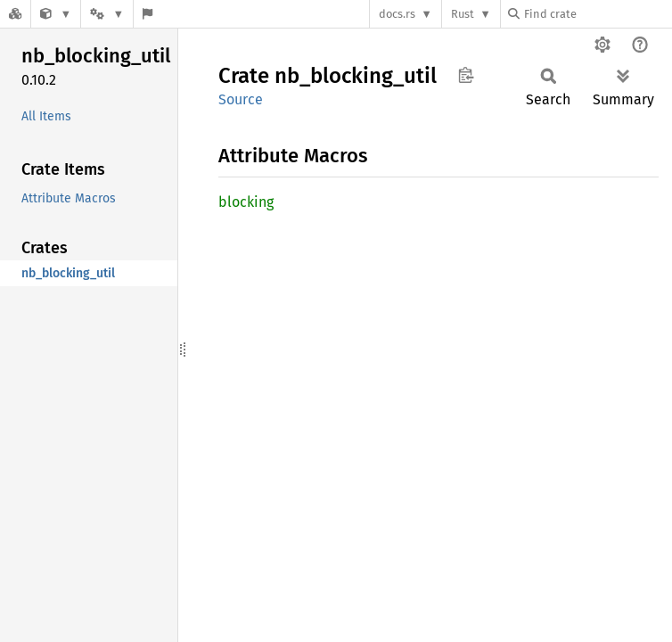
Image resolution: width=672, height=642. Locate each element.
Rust (463, 14)
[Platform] (107, 14)
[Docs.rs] (15, 14)
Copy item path (466, 75)
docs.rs (397, 14)
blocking (246, 202)
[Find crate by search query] (597, 14)
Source (241, 99)
